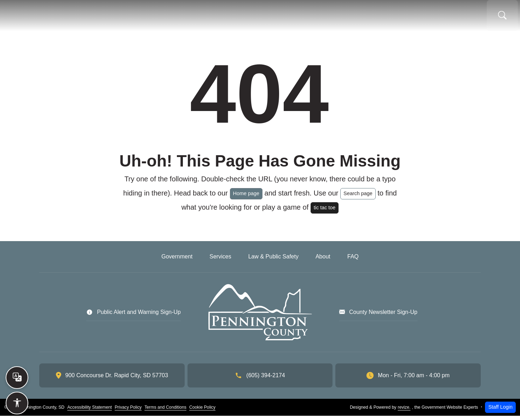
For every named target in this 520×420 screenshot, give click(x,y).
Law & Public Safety (331, 18)
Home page (246, 198)
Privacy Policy (128, 412)
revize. (404, 412)
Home (162, 18)
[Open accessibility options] (17, 403)
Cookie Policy (202, 412)
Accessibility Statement (89, 412)
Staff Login (500, 411)
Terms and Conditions (165, 412)
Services (263, 18)
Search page (358, 198)
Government (206, 18)
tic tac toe (325, 212)
